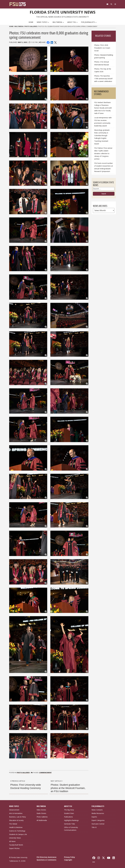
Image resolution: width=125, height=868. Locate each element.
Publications (68, 817)
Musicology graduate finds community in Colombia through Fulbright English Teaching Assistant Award (102, 137)
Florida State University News (63, 12)
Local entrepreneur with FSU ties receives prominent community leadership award (103, 122)
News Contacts (97, 810)
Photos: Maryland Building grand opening (104, 56)
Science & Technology (17, 831)
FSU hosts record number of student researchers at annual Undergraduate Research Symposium (104, 167)
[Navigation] (115, 4)
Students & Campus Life (18, 834)
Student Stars (69, 813)
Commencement (45, 773)
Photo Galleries (31, 26)
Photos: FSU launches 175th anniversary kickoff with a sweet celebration (103, 79)
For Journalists (89, 22)
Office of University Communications (71, 829)
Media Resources (98, 813)
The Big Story (69, 810)
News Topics (43, 22)
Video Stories (41, 810)
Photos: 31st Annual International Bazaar (102, 63)
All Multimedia (42, 820)
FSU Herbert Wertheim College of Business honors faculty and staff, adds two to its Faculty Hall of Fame (103, 108)
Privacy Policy (70, 857)
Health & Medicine (16, 827)
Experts (94, 817)
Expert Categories (98, 820)
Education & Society (16, 820)
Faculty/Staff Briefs (16, 845)
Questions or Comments (46, 860)
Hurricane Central (98, 824)
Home (31, 22)
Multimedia (58, 22)
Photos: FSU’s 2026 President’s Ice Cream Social (102, 48)
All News (12, 841)
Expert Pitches (14, 848)
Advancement (14, 810)
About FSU (72, 22)
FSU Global (13, 824)
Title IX (94, 827)
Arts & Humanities (16, 813)
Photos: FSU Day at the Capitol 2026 (103, 70)
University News (15, 838)
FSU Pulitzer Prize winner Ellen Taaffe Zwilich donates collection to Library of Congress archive (103, 154)
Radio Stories (41, 813)
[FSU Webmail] (106, 4)
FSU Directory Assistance (47, 857)
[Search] (110, 4)
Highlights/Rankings (71, 820)
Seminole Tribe (70, 824)
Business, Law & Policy (18, 817)
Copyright (68, 860)
